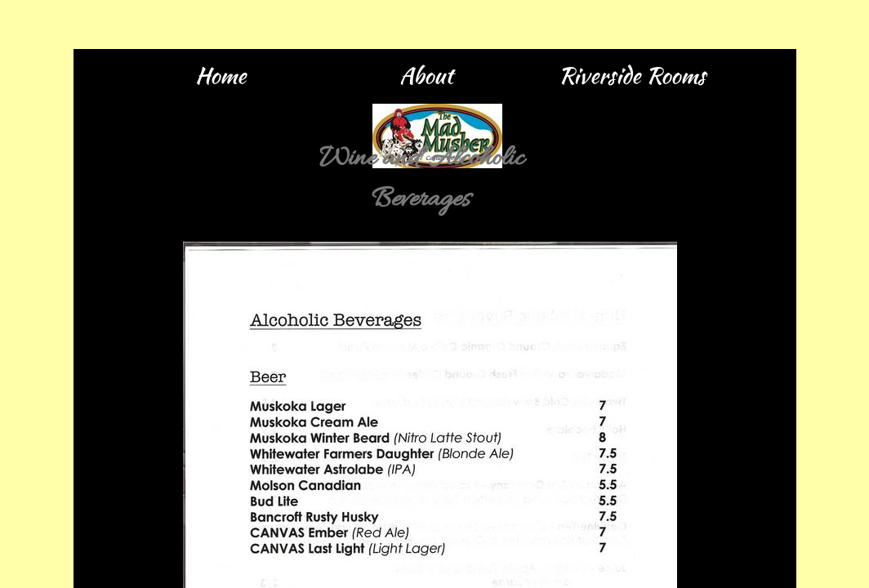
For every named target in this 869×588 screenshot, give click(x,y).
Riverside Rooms (632, 75)
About (426, 75)
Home (221, 75)
